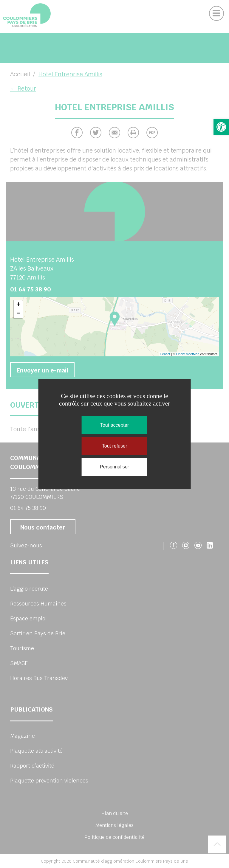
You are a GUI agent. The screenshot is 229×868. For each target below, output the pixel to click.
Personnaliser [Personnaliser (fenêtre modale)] (114, 467)
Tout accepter (114, 425)
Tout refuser (114, 446)
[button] (221, 127)
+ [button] (18, 305)
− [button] (18, 314)
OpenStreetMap (188, 354)
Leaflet (165, 354)
